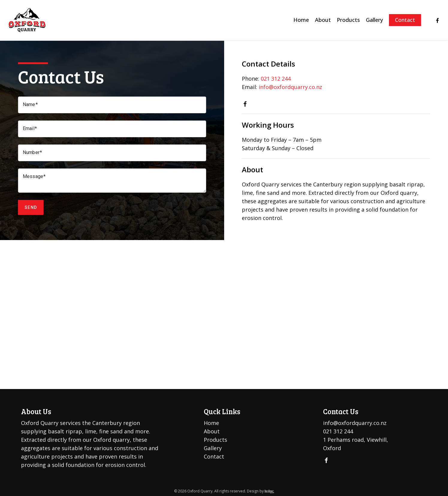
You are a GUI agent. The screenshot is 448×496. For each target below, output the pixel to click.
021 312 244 (276, 79)
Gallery (213, 448)
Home (211, 423)
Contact (214, 456)
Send (31, 207)
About (212, 431)
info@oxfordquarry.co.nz (290, 87)
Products (215, 440)
